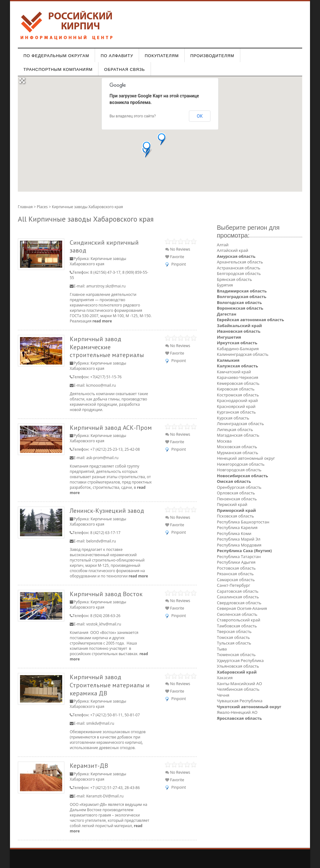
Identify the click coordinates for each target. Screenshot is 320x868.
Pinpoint (179, 264)
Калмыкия (228, 360)
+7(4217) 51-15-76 (106, 377)
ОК (200, 116)
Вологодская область (239, 302)
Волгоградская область (242, 297)
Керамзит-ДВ (89, 765)
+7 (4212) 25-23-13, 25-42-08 (115, 449)
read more (102, 321)
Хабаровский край (237, 672)
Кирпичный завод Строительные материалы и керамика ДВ (110, 685)
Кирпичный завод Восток (106, 594)
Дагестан (227, 314)
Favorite (175, 257)
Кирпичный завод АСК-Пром (111, 427)
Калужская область (237, 366)
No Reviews (178, 249)
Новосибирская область (242, 476)
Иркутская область (237, 343)
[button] (162, 139)
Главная (25, 207)
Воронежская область (240, 308)
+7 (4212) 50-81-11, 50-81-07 (115, 715)
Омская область (234, 481)
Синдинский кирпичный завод (104, 246)
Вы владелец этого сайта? (133, 116)
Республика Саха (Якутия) (244, 551)
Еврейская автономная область (250, 320)
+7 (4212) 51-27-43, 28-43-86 (115, 788)
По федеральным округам (56, 56)
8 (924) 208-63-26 (105, 616)
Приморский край (236, 510)
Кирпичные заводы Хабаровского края (98, 261)
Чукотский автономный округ (249, 707)
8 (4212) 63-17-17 (105, 533)
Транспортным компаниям (58, 69)
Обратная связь (125, 69)
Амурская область (236, 256)
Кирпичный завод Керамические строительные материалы (107, 347)
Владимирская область (242, 291)
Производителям (212, 56)
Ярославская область (239, 718)
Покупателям (162, 56)
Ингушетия (229, 337)
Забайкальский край (239, 326)
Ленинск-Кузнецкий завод (107, 510)
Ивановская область (239, 331)
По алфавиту (117, 56)
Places (42, 207)
